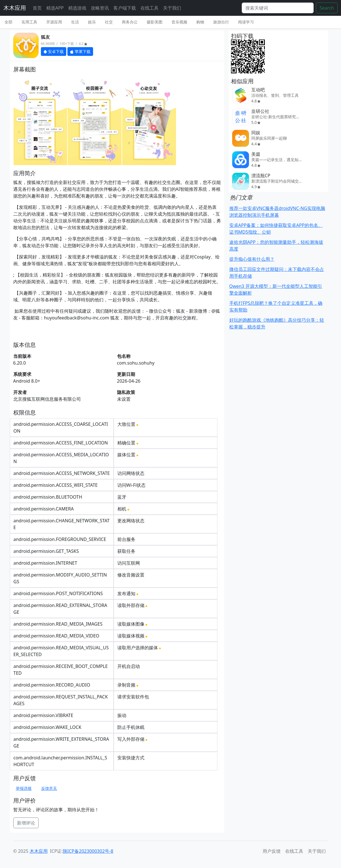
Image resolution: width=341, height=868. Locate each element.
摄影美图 (155, 22)
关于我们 (172, 8)
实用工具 (29, 22)
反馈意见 (49, 788)
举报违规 (24, 788)
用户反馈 (272, 851)
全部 (8, 22)
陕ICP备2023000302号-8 (88, 851)
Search (327, 8)
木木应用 (15, 8)
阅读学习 (246, 22)
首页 (37, 8)
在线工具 (149, 8)
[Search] (278, 8)
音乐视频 (179, 22)
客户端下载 (125, 8)
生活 (75, 22)
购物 (200, 22)
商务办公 (130, 22)
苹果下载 (80, 51)
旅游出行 (221, 22)
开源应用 (54, 22)
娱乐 (92, 22)
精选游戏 (77, 8)
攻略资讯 (100, 8)
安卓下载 (54, 51)
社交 (109, 22)
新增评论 (26, 823)
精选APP (55, 8)
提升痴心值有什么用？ (252, 259)
